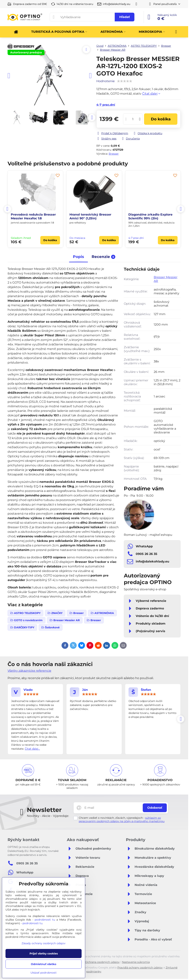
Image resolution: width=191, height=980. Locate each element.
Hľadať (125, 17)
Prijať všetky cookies (44, 954)
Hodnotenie (106, 81)
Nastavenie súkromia (136, 962)
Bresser (114, 154)
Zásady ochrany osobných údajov (44, 943)
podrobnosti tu (45, 920)
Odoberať (155, 808)
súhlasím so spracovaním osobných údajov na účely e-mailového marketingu (122, 820)
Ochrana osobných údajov (102, 962)
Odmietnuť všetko (44, 964)
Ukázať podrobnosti (44, 973)
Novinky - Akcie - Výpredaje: (48, 816)
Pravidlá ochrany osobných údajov (140, 968)
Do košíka (161, 119)
